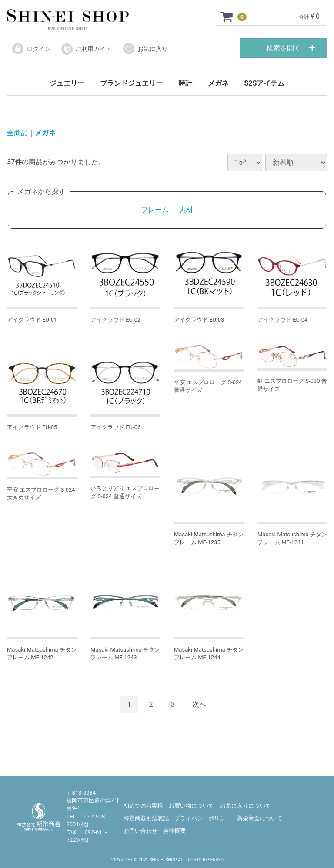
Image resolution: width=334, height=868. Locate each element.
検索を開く (284, 48)
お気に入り (145, 49)
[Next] (199, 705)
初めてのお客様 (143, 806)
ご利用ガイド (87, 49)
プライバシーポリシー (203, 819)
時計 (185, 83)
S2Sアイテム (264, 83)
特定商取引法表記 (146, 819)
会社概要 (174, 831)
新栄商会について (260, 819)
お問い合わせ (140, 831)
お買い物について (191, 806)
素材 (186, 210)
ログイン (31, 49)
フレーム (155, 210)
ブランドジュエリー (131, 83)
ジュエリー (67, 83)
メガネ (218, 83)
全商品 (17, 133)
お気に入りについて (245, 806)
